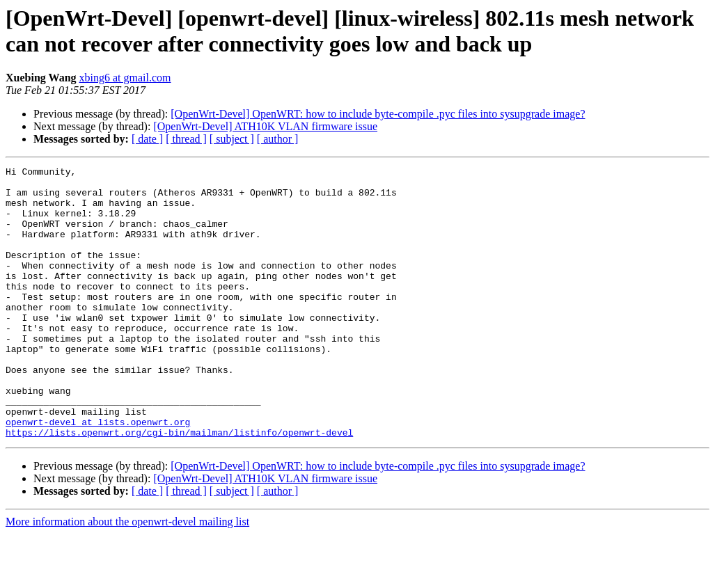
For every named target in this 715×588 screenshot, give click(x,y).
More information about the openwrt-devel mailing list (127, 576)
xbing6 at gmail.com (125, 78)
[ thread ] (186, 139)
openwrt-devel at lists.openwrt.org (98, 474)
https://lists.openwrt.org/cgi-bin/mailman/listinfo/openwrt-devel (179, 486)
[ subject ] (232, 139)
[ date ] (147, 139)
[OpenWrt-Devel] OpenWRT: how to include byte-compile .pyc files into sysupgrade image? (378, 114)
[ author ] (278, 139)
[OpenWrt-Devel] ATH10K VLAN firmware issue (265, 126)
